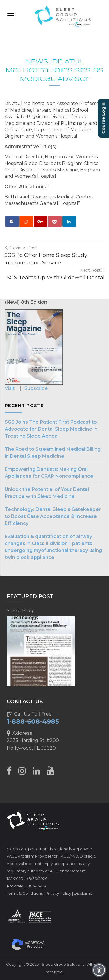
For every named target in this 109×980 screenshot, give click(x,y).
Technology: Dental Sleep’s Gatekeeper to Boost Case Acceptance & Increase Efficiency (53, 516)
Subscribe (36, 388)
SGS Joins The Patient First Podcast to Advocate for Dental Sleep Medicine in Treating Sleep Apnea (51, 429)
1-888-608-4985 (33, 721)
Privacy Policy (58, 893)
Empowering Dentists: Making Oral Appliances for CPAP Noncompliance (49, 473)
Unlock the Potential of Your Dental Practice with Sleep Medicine (47, 493)
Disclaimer (84, 893)
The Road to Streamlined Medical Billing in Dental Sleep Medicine (53, 453)
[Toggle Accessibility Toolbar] (99, 970)
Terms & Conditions (25, 893)
